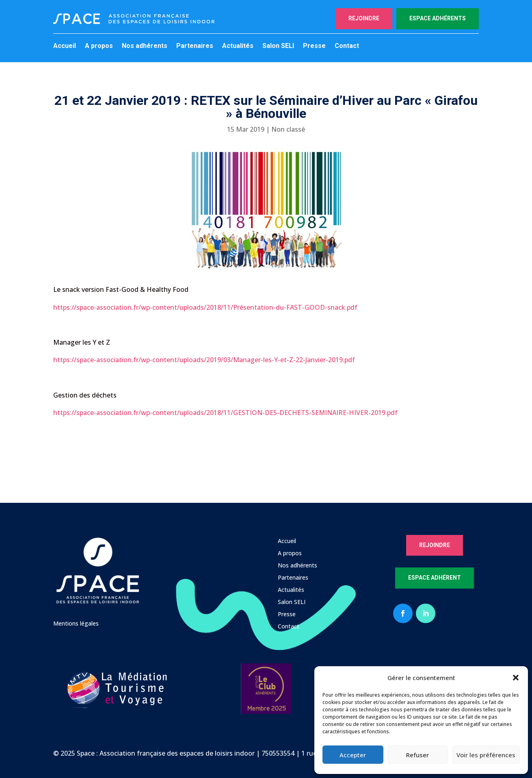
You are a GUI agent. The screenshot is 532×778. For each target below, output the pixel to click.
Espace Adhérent (435, 578)
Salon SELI (278, 46)
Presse (314, 46)
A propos (99, 46)
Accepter (353, 755)
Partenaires (195, 46)
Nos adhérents (145, 46)
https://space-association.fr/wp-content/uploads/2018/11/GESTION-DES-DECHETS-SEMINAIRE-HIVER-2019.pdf (225, 413)
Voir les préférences (486, 755)
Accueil (65, 46)
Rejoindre (364, 18)
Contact (347, 46)
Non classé (288, 129)
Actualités (238, 46)
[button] (516, 678)
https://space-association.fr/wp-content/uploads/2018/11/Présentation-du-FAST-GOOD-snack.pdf (205, 307)
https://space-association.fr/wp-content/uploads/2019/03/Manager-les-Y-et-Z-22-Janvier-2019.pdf (204, 360)
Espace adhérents (438, 18)
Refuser (417, 755)
